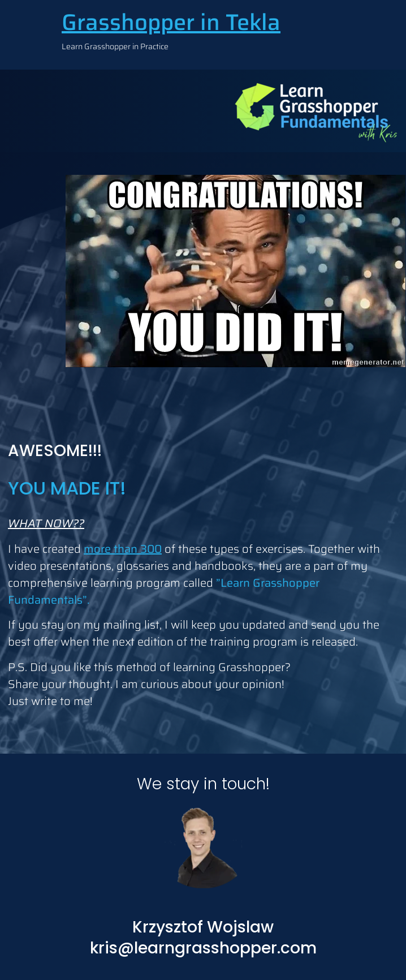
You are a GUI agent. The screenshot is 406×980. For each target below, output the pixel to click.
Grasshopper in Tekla (171, 22)
